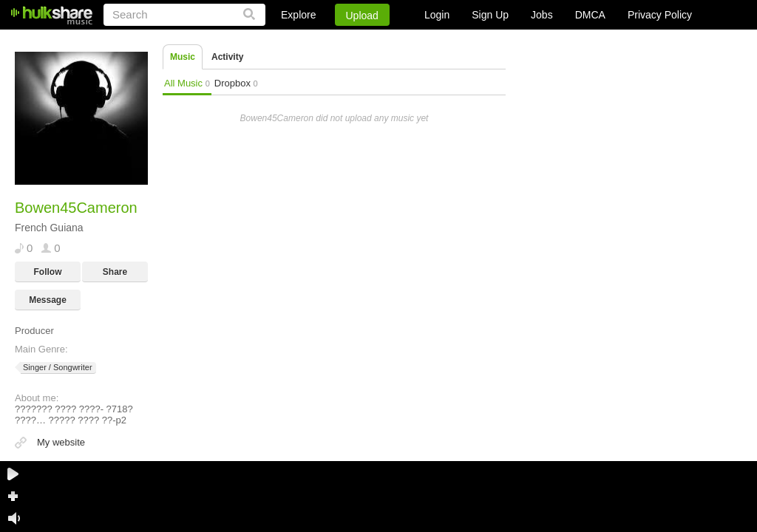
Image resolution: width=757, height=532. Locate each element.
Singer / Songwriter (57, 368)
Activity (227, 57)
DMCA (590, 15)
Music (183, 57)
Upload (362, 16)
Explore (298, 15)
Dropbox (236, 83)
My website (61, 442)
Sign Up (490, 15)
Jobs (542, 15)
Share (115, 272)
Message (48, 300)
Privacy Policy (660, 15)
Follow (48, 272)
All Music (187, 83)
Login (437, 15)
